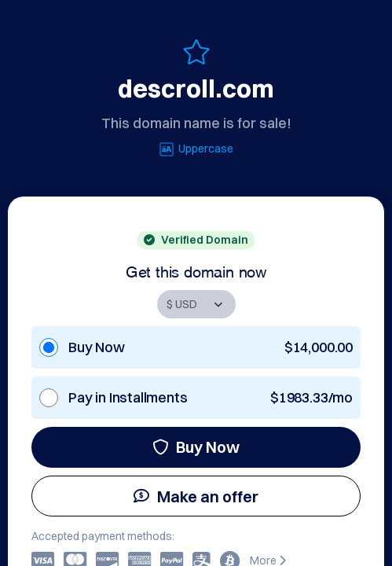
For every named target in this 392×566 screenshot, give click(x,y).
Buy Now (196, 447)
